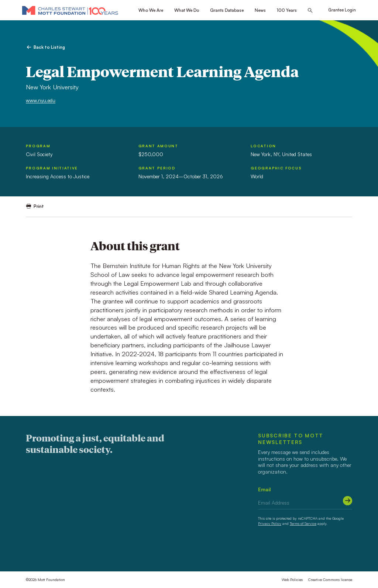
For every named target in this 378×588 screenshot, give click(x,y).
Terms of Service (303, 523)
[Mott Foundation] (70, 10)
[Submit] (348, 501)
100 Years (287, 10)
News (260, 10)
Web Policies (292, 580)
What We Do (187, 10)
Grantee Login (342, 10)
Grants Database (227, 10)
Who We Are (151, 10)
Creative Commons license (330, 580)
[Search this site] (310, 11)
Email (264, 489)
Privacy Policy (270, 523)
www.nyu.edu (41, 100)
